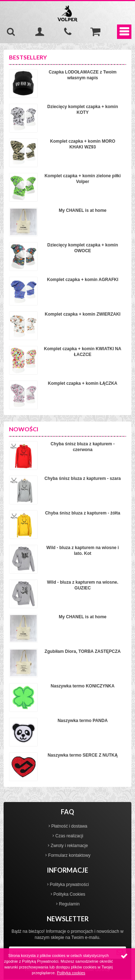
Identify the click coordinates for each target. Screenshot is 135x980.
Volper (68, 14)
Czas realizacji (69, 836)
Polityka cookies (71, 973)
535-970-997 (68, 32)
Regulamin (69, 904)
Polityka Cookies (69, 894)
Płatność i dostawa (69, 826)
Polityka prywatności (69, 885)
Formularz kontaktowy (69, 855)
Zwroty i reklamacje (69, 846)
